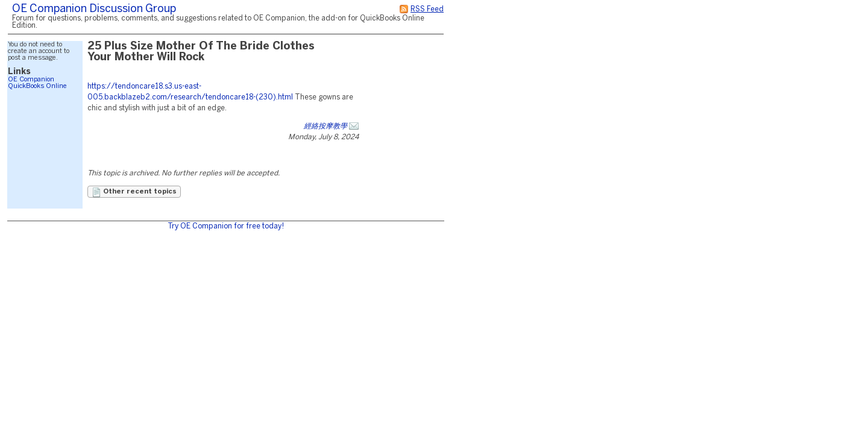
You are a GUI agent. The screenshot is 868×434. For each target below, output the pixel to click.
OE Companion (31, 80)
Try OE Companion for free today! (226, 226)
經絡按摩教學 (325, 126)
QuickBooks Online (37, 86)
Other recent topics (134, 192)
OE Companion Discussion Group (94, 9)
